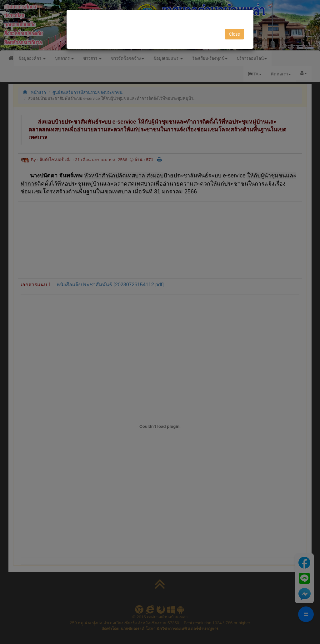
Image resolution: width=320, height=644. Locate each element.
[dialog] (160, 322)
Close (234, 34)
